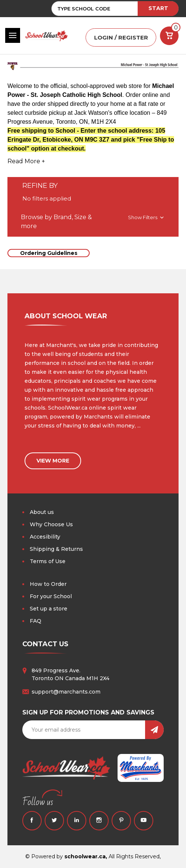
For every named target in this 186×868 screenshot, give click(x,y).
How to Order (48, 584)
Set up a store (49, 609)
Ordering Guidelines (49, 253)
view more (53, 461)
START (158, 8)
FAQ (36, 621)
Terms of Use (48, 561)
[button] (93, 222)
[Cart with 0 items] (169, 36)
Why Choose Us (51, 524)
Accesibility (45, 537)
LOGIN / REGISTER (121, 37)
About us (42, 512)
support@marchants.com (66, 692)
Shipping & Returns (56, 549)
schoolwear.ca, (86, 856)
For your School (51, 596)
